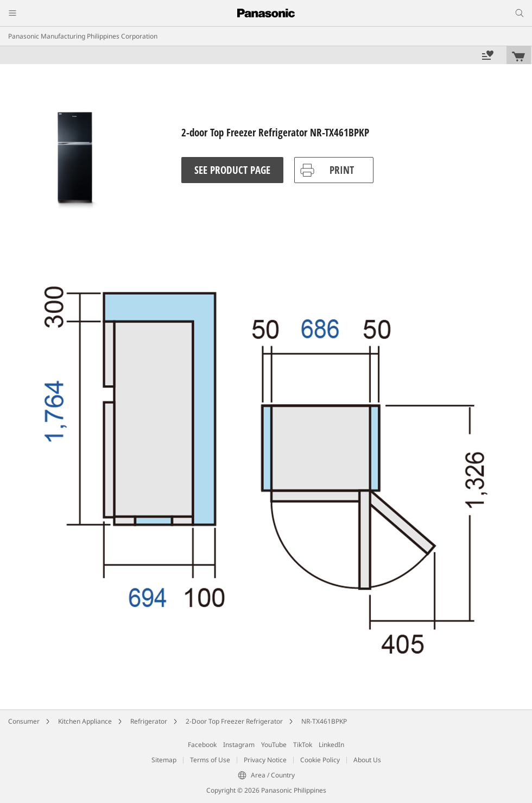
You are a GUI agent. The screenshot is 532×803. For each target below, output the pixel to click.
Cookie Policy (320, 760)
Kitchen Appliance (85, 721)
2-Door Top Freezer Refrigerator (234, 721)
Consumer (24, 721)
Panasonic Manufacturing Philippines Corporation (83, 36)
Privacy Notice (265, 760)
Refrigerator (149, 721)
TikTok (303, 745)
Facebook (202, 745)
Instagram (239, 745)
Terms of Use (210, 760)
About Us (367, 760)
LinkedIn (331, 745)
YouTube (274, 745)
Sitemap (164, 760)
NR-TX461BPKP (324, 721)
